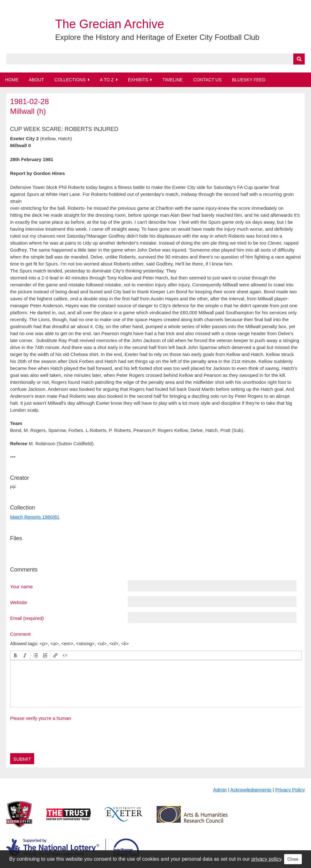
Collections (70, 80)
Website (19, 602)
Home (12, 80)
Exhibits (138, 80)
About (36, 80)
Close (293, 859)
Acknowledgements (251, 790)
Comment (20, 634)
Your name (22, 586)
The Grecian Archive (109, 24)
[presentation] (16, 655)
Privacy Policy (290, 790)
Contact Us (208, 80)
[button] (16, 655)
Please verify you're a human (41, 718)
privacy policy (266, 859)
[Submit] (299, 59)
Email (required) (27, 618)
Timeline (173, 80)
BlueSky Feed (249, 80)
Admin (220, 790)
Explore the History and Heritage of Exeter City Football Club (157, 37)
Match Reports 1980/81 (35, 517)
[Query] (156, 59)
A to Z (107, 80)
